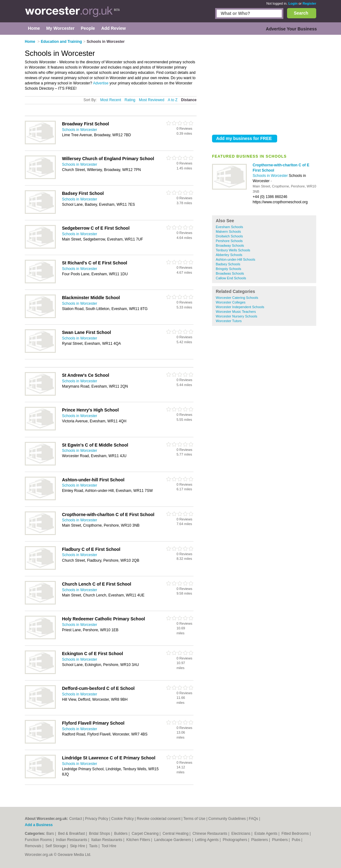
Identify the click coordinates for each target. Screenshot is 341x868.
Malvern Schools (228, 232)
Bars (51, 834)
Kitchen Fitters (139, 840)
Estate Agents (266, 834)
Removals (34, 846)
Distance (189, 100)
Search (301, 13)
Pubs (297, 840)
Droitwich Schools (229, 236)
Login (293, 3)
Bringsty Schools (228, 269)
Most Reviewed (152, 100)
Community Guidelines (227, 819)
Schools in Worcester (271, 176)
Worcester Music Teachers (236, 312)
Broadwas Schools (230, 273)
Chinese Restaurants (210, 834)
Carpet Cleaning (146, 834)
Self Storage (56, 846)
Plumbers (280, 840)
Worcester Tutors (229, 321)
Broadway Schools (230, 245)
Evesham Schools (229, 227)
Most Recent (111, 100)
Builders (121, 834)
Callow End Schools (231, 278)
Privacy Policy (97, 819)
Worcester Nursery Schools (237, 316)
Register (309, 3)
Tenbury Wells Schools (233, 250)
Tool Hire (109, 846)
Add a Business (39, 825)
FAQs (254, 819)
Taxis (94, 846)
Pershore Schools (229, 241)
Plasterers (260, 840)
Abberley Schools (229, 255)
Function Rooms (39, 840)
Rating (130, 100)
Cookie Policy (123, 819)
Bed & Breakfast (72, 834)
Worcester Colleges (231, 302)
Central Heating (176, 834)
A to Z (173, 100)
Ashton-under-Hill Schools (235, 259)
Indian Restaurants (72, 840)
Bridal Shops (100, 834)
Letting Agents (207, 840)
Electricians (241, 834)
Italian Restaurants (107, 840)
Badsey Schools (228, 264)
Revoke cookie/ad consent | (160, 819)
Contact (75, 819)
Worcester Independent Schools (240, 307)
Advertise (101, 83)
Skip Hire (78, 846)
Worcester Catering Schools (237, 298)
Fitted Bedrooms (296, 834)
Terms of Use (195, 819)
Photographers (235, 840)
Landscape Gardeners (173, 840)
